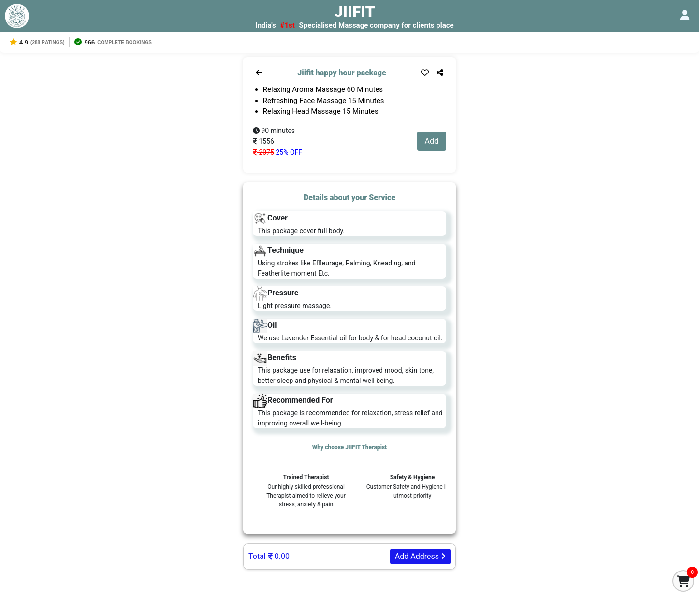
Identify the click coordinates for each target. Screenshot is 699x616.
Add (432, 141)
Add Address (420, 556)
